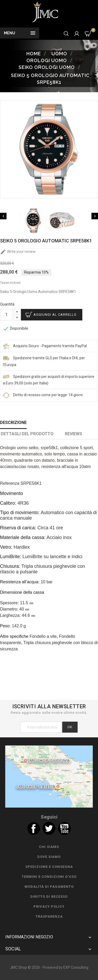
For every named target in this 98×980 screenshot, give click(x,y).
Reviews (73, 434)
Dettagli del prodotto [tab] (27, 434)
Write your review (18, 252)
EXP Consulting (76, 967)
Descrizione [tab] (13, 423)
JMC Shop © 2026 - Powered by (37, 967)
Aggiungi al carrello (55, 315)
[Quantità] (6, 315)
